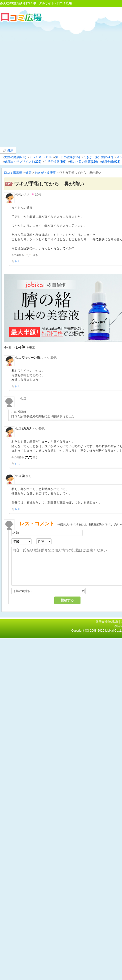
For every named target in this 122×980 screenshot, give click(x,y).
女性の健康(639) (15, 157)
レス (17, 261)
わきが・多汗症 (45, 173)
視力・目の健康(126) (84, 162)
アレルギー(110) (40, 157)
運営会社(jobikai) (107, 622)
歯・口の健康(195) (67, 157)
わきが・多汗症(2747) (98, 157)
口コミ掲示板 (13, 173)
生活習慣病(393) (55, 162)
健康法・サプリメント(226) (23, 162)
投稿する (67, 600)
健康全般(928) (111, 162)
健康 (8, 151)
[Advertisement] (59, 84)
